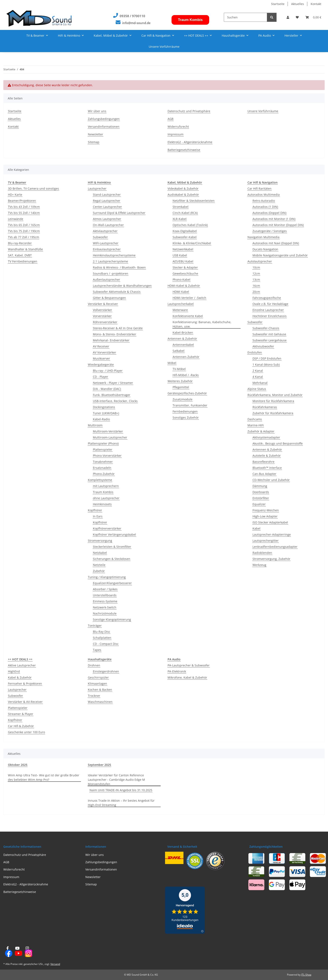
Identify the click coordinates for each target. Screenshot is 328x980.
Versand (55, 964)
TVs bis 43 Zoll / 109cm (24, 207)
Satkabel (179, 351)
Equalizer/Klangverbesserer (112, 583)
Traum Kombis (190, 20)
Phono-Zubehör (104, 474)
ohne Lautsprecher (106, 498)
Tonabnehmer (103, 462)
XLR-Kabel (180, 219)
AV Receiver (101, 346)
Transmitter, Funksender (190, 405)
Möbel (172, 363)
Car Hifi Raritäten (259, 188)
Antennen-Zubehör (186, 357)
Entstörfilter (261, 498)
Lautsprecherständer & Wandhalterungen (122, 286)
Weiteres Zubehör (180, 381)
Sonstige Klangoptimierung (112, 619)
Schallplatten (102, 638)
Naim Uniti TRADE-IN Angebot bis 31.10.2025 (121, 790)
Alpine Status (257, 389)
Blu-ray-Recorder (20, 243)
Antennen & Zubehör (182, 339)
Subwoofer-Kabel (185, 237)
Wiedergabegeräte (101, 365)
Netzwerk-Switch (105, 607)
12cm (256, 273)
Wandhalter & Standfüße (25, 249)
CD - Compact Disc (106, 644)
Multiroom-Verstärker (108, 431)
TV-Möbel (179, 369)
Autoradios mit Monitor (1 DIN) (274, 219)
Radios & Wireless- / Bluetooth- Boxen (119, 267)
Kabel (256, 528)
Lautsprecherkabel (181, 304)
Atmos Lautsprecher (107, 219)
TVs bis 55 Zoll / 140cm (24, 213)
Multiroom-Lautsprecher (110, 437)
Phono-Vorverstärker (107, 456)
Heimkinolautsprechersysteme (114, 255)
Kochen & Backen (100, 690)
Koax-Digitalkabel (185, 231)
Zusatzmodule (183, 399)
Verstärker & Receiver (103, 304)
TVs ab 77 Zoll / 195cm (24, 237)
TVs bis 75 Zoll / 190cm (24, 231)
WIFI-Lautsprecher (106, 243)
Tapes (97, 650)
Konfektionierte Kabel (188, 316)
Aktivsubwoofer (263, 346)
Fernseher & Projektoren (25, 684)
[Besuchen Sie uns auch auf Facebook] (7, 952)
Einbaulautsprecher (107, 249)
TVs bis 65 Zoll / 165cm (24, 225)
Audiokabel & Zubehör (183, 195)
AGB (170, 119)
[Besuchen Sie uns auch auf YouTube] (17, 952)
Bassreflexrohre (263, 462)
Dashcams (255, 419)
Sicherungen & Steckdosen (112, 559)
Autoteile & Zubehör (267, 456)
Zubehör (99, 571)
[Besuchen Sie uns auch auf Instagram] (27, 952)
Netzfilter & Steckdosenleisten (194, 201)
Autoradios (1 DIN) (265, 207)
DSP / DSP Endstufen (267, 358)
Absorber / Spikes (105, 589)
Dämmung (260, 486)
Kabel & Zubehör (20, 677)
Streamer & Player (21, 714)
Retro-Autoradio (264, 201)
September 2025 (99, 765)
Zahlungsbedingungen (104, 119)
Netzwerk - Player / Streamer (113, 383)
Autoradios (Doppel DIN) (269, 213)
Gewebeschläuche (185, 273)
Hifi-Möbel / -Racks (186, 375)
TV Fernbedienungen (23, 261)
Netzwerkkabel (183, 249)
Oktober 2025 (18, 765)
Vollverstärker (102, 310)
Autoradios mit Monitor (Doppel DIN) (278, 225)
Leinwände (16, 219)
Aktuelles (298, 4)
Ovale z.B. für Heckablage (270, 304)
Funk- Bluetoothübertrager (112, 395)
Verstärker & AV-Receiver (25, 702)
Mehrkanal (260, 383)
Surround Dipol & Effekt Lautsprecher (119, 213)
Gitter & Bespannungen (109, 298)
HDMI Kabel (181, 292)
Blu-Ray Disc (102, 632)
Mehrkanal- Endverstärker (111, 340)
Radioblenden (262, 553)
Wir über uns (97, 111)
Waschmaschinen (100, 702)
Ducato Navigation (265, 249)
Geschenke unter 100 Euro (26, 732)
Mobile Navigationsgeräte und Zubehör (280, 255)
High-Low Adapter (265, 516)
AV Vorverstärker (104, 352)
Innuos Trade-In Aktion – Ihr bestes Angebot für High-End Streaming (121, 803)
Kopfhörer (95, 510)
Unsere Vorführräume (164, 47)
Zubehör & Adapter (261, 431)
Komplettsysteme (100, 480)
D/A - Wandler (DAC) (107, 389)
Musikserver (101, 358)
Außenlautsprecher (106, 280)
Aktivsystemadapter (266, 437)
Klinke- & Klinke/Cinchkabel (192, 243)
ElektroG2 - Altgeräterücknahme (190, 142)
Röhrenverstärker (105, 322)
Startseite (278, 4)
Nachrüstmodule (105, 613)
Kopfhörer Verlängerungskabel (114, 534)
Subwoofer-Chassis (266, 328)
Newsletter (95, 134)
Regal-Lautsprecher (107, 201)
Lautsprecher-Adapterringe (272, 534)
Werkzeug (259, 565)
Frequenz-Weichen (266, 510)
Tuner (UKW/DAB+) (106, 413)
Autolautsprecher (260, 261)
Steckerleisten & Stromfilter (112, 547)
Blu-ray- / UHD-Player (108, 371)
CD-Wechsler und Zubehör (271, 480)
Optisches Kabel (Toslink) (190, 225)
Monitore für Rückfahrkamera (273, 401)
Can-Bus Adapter (264, 474)
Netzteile (99, 565)
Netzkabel (100, 553)
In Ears (98, 516)
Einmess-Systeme (105, 601)
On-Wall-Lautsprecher (108, 225)
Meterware (180, 310)
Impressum (176, 134)
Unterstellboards (105, 595)
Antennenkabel (183, 345)
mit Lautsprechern (106, 486)
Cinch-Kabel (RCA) (185, 213)
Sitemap (94, 142)
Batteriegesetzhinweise (184, 150)
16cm (256, 286)
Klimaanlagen (97, 684)
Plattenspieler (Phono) (103, 443)
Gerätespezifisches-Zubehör (187, 393)
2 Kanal (258, 371)
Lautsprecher (97, 188)
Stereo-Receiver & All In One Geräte (118, 328)
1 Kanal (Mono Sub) (266, 365)
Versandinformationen (104, 127)
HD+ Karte (15, 195)
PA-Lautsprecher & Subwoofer (189, 665)
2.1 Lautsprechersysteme (110, 261)
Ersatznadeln (102, 468)
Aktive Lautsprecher (22, 665)
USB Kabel (180, 255)
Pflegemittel (181, 387)
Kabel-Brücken (183, 332)
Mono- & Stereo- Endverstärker (115, 334)
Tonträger (95, 626)
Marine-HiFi (256, 425)
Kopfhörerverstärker (107, 528)
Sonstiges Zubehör (186, 417)
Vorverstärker (102, 316)
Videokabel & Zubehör (183, 188)
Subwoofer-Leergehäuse (270, 340)
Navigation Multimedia (263, 237)
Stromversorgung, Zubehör (271, 559)
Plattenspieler (103, 449)
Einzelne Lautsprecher (268, 310)
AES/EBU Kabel (183, 261)
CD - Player (101, 377)
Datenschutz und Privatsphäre (189, 111)
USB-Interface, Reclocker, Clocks (115, 401)
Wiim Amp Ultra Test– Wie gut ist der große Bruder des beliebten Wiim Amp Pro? (44, 777)
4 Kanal (258, 377)
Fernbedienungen (185, 411)
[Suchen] (245, 17)
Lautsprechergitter (266, 541)
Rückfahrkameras (265, 407)
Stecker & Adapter (185, 267)
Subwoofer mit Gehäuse (269, 334)
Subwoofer (100, 237)
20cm (256, 292)
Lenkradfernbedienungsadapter (275, 547)
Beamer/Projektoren (22, 201)
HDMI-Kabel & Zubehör (184, 286)
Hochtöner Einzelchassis (270, 316)
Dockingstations (104, 407)
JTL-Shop (306, 975)
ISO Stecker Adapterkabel (270, 522)
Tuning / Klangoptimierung (107, 577)
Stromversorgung (100, 541)
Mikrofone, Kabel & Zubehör (187, 677)
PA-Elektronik (177, 671)
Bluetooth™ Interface (267, 468)
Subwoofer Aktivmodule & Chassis (117, 292)
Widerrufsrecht (178, 127)
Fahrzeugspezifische (267, 298)
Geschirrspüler (98, 677)
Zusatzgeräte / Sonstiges (270, 231)
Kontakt (316, 4)
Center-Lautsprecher (107, 207)
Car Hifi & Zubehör (21, 726)
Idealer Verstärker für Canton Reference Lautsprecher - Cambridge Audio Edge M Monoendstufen (116, 780)
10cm (256, 267)
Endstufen (255, 352)
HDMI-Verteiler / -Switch (189, 298)
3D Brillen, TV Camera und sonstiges (33, 188)
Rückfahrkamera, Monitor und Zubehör (275, 395)
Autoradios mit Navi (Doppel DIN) (276, 243)
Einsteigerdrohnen (106, 671)
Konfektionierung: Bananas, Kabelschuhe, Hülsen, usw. (202, 324)
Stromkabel (181, 207)
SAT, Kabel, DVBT (20, 255)
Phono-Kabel (181, 280)
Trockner (94, 696)
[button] (288, 17)
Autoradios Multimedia (264, 195)
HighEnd (14, 671)
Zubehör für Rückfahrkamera (273, 413)
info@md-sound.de (136, 23)
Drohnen (94, 665)
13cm (256, 280)
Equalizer (259, 504)
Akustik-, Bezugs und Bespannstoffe (278, 443)
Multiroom (95, 425)
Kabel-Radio (101, 419)
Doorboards (261, 492)
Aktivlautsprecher (105, 231)
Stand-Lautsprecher (107, 195)
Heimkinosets (102, 504)
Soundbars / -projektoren (111, 273)
